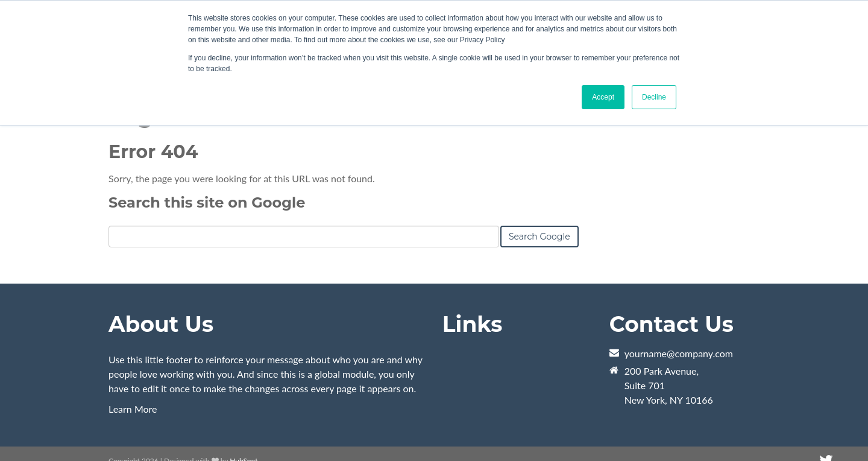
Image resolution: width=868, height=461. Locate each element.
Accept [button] (603, 97)
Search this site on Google (207, 202)
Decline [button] (654, 97)
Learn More (133, 409)
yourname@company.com (679, 353)
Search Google (539, 237)
